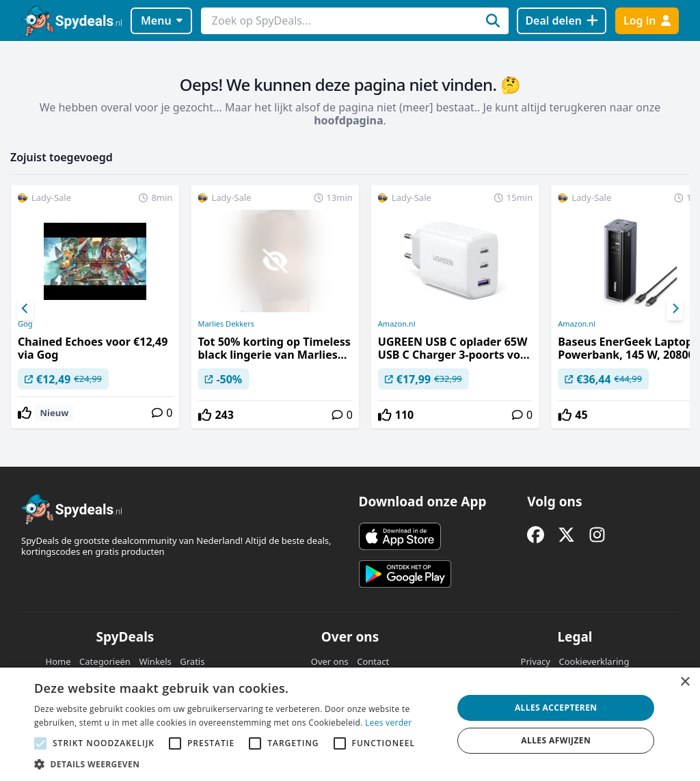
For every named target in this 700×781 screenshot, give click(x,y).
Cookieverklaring (594, 661)
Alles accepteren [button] (556, 708)
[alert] (350, 724)
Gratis (192, 661)
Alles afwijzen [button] (556, 740)
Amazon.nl (397, 324)
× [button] (685, 682)
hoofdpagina (348, 120)
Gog (25, 324)
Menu (162, 20)
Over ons (330, 661)
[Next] (675, 309)
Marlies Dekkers (226, 324)
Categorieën (105, 661)
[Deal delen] (562, 21)
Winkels (155, 661)
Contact (373, 661)
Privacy (536, 661)
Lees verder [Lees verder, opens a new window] (389, 723)
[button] (237, 764)
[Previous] (25, 309)
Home (58, 661)
